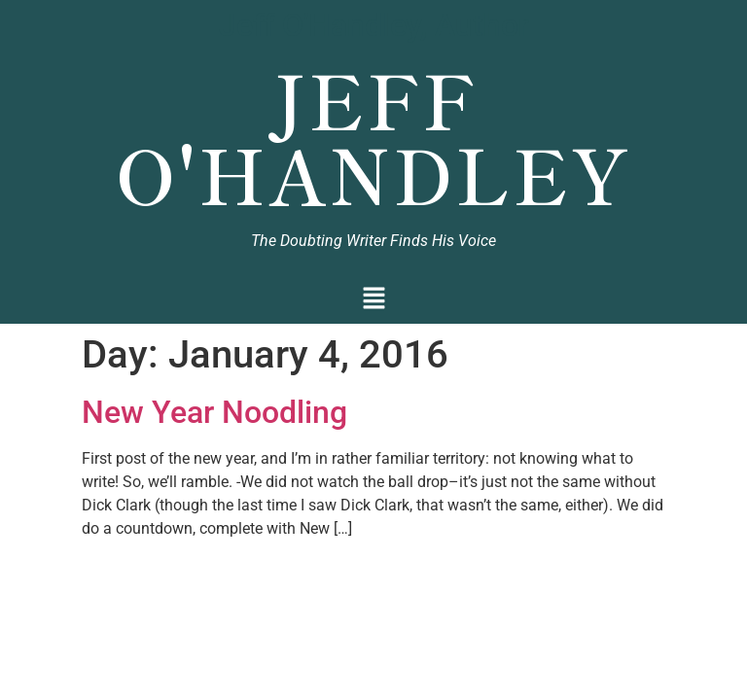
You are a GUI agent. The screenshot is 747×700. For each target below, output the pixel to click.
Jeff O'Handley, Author (374, 25)
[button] (374, 300)
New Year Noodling (214, 412)
